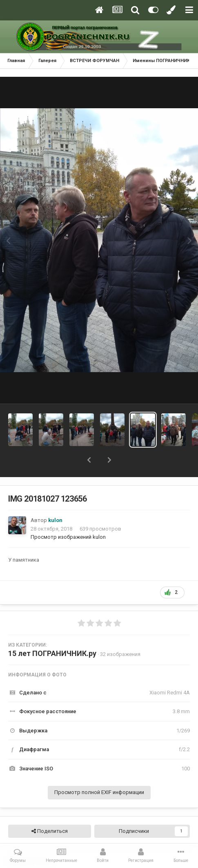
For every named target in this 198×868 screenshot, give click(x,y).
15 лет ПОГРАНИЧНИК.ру (52, 653)
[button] (89, 460)
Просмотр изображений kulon (68, 537)
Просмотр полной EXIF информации (99, 792)
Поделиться (50, 831)
